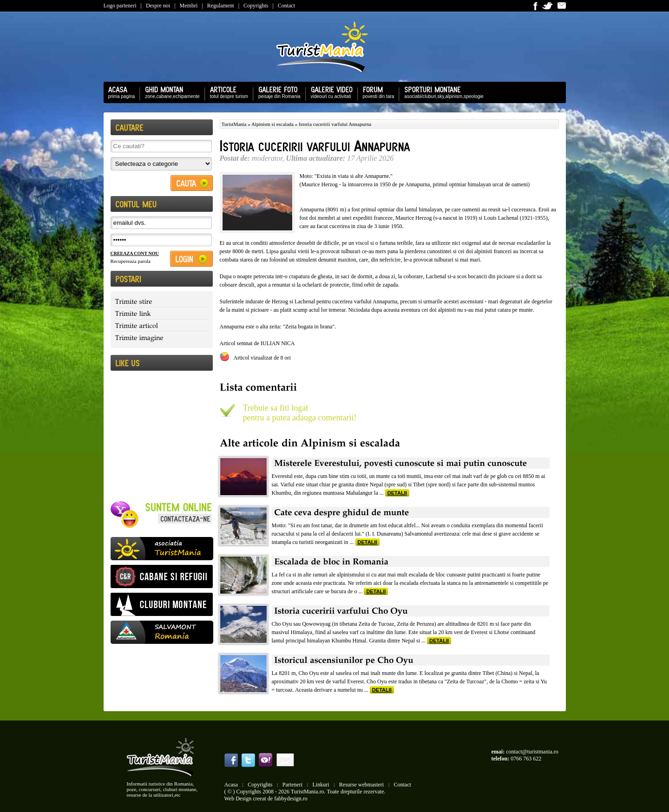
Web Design (238, 799)
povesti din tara (376, 92)
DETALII (397, 493)
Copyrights (256, 6)
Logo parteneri (120, 6)
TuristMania (234, 124)
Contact (286, 6)
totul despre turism (227, 92)
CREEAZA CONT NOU (135, 253)
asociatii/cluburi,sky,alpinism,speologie (441, 92)
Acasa (231, 785)
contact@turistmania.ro (532, 752)
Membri (189, 6)
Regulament (221, 6)
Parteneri (292, 785)
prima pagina (119, 92)
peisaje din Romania (277, 92)
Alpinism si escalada (272, 124)
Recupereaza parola (131, 261)
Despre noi (158, 6)
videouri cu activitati (329, 92)
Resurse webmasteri (361, 785)
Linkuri (321, 785)
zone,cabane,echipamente (170, 92)
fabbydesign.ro (291, 799)
